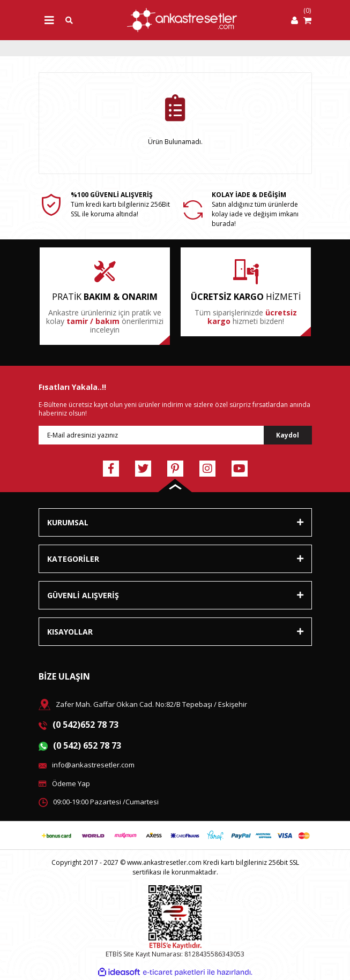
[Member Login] (295, 20)
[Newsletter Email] (175, 435)
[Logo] (182, 20)
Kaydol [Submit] (288, 435)
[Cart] (307, 20)
